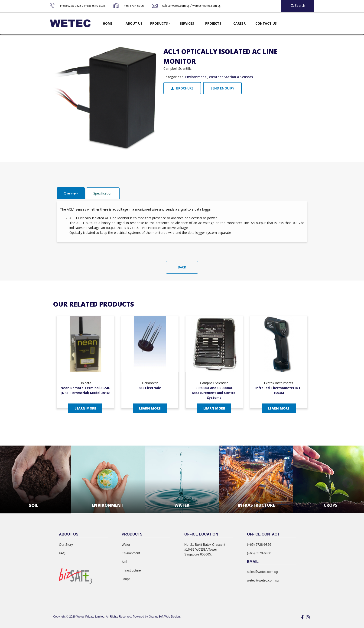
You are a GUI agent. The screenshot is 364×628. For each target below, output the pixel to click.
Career (239, 23)
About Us (134, 23)
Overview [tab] (71, 193)
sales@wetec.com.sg (176, 6)
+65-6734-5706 (134, 6)
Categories (172, 77)
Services (187, 23)
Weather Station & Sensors (231, 77)
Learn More (85, 408)
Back (182, 267)
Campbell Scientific (177, 68)
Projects (213, 23)
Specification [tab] (103, 193)
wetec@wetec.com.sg (206, 6)
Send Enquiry (222, 88)
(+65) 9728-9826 (71, 6)
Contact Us (266, 23)
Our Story (66, 545)
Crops (126, 579)
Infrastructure (131, 570)
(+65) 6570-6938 (95, 6)
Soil (124, 562)
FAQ (62, 553)
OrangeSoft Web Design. (165, 617)
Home (108, 23)
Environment (196, 77)
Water (126, 545)
